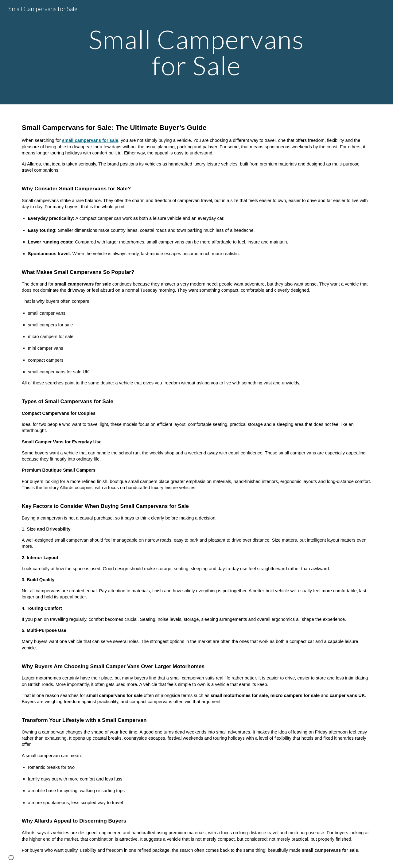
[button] (11, 858)
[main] (196, 52)
